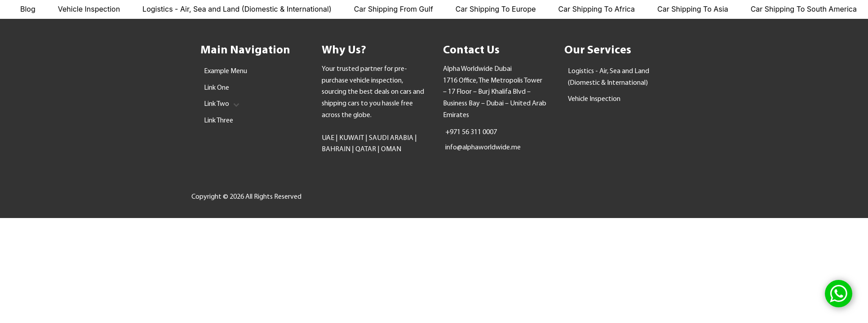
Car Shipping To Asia (693, 9)
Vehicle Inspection (89, 9)
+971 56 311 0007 (471, 132)
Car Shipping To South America (804, 9)
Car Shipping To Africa (597, 9)
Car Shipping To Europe (496, 9)
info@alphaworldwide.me (483, 148)
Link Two (222, 104)
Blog (28, 9)
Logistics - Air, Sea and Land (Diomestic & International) (237, 9)
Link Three (219, 121)
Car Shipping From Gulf (394, 9)
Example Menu (226, 71)
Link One (217, 88)
